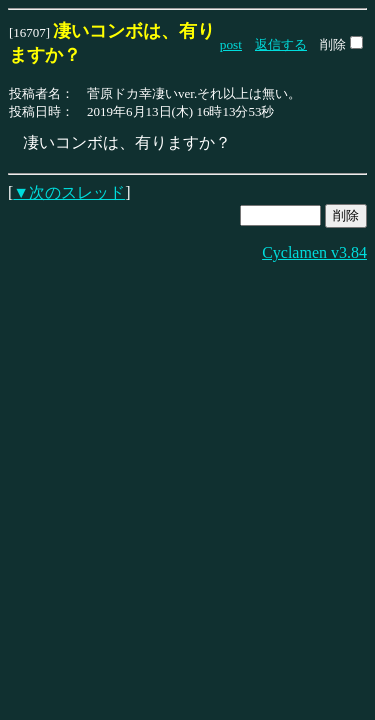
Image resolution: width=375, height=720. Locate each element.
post (231, 44)
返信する (281, 44)
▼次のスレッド (69, 192)
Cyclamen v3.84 (314, 252)
